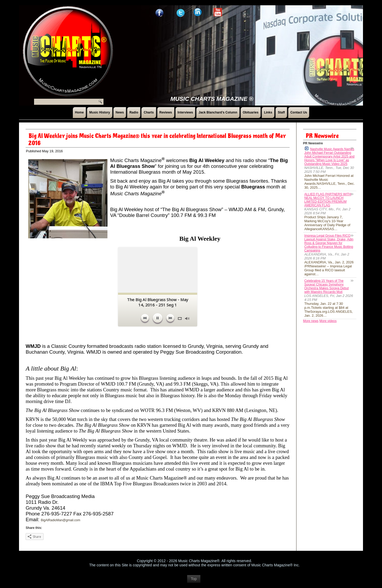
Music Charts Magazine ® (212, 99)
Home (79, 112)
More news (311, 321)
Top (194, 581)
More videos (328, 321)
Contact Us (299, 112)
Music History (100, 112)
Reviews (166, 112)
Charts (149, 112)
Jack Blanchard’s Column (218, 112)
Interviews (185, 112)
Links (268, 112)
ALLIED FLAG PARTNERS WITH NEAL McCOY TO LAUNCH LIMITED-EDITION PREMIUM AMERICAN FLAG (328, 200)
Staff (281, 112)
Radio (134, 112)
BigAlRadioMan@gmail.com (60, 520)
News (120, 112)
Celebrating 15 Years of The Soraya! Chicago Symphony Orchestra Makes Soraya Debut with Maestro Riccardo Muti (327, 286)
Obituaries (251, 112)
